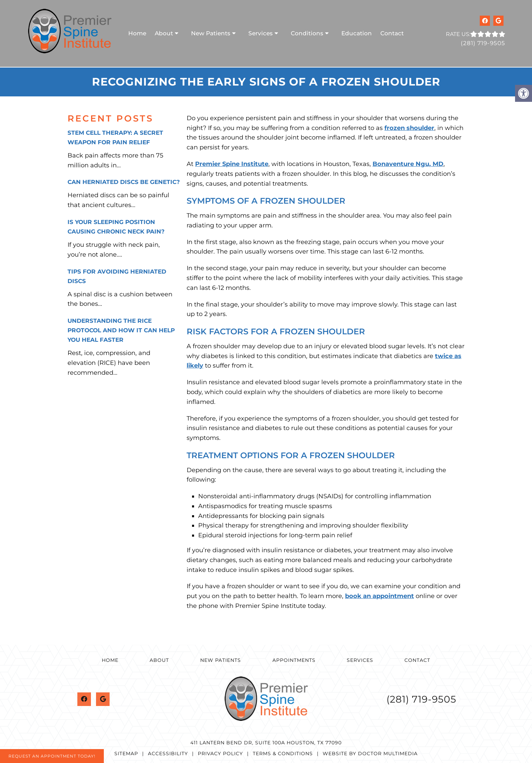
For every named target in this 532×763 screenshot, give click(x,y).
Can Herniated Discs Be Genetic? (124, 182)
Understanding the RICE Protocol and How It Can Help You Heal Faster (121, 330)
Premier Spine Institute (232, 164)
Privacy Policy (220, 753)
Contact (392, 33)
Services (261, 33)
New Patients (211, 33)
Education (357, 33)
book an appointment (379, 596)
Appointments (294, 660)
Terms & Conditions (283, 753)
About (164, 33)
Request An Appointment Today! (52, 756)
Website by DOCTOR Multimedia (370, 753)
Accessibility (168, 753)
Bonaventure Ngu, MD (408, 164)
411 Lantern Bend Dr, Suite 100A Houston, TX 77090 (266, 743)
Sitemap (126, 753)
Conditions (307, 33)
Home (137, 33)
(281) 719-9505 (483, 43)
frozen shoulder (409, 128)
